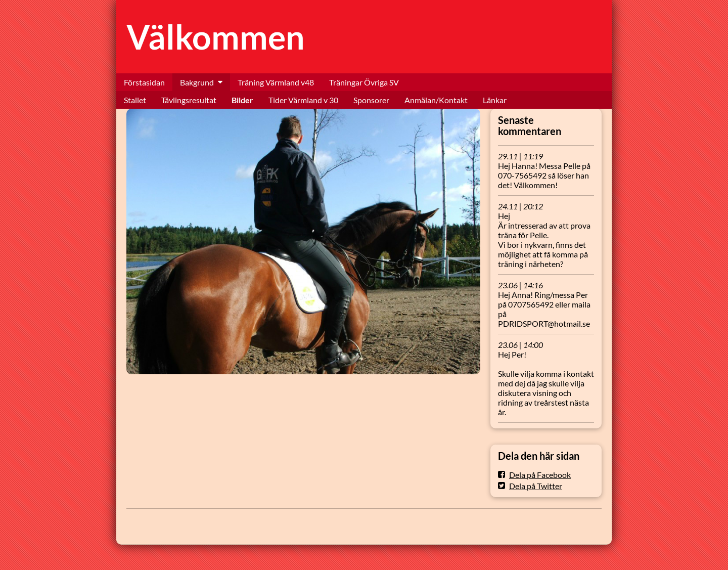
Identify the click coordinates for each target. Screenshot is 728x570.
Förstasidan (144, 82)
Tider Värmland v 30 (303, 100)
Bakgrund (197, 82)
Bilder (242, 100)
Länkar (495, 100)
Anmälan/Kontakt (436, 100)
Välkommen (216, 37)
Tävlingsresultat (189, 100)
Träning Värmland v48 (276, 82)
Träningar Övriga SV (364, 82)
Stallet (135, 100)
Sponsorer (371, 100)
